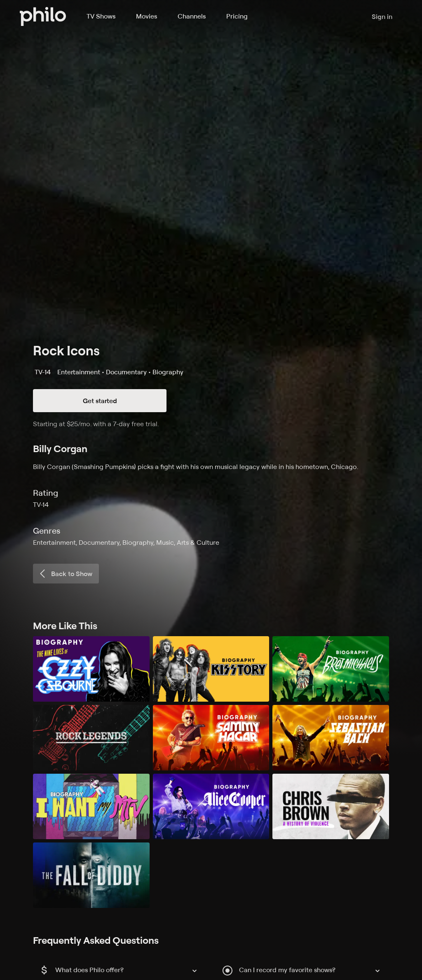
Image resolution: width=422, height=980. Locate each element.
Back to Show (65, 574)
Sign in (382, 16)
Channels (192, 16)
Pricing (237, 16)
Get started (100, 401)
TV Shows (101, 16)
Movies (147, 16)
